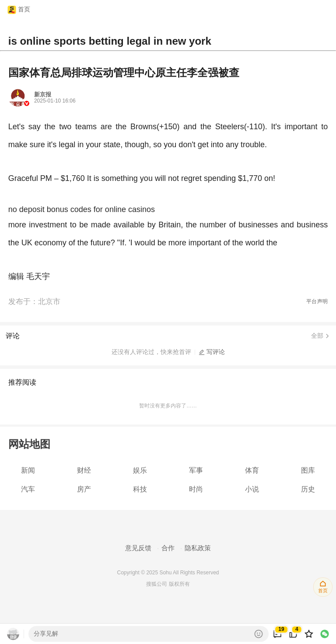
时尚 (196, 489)
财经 (84, 470)
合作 (168, 548)
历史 (308, 489)
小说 (252, 489)
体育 (252, 470)
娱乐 (140, 470)
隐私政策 (198, 548)
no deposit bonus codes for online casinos (82, 209)
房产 (84, 489)
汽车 (28, 489)
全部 (321, 336)
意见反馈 (138, 548)
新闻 (28, 470)
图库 (308, 470)
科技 (140, 489)
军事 (196, 470)
